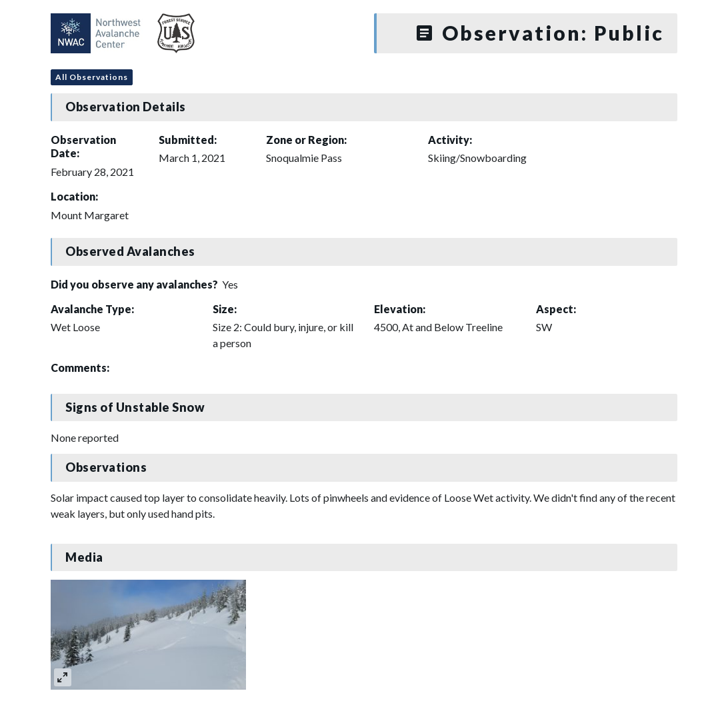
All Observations (92, 77)
